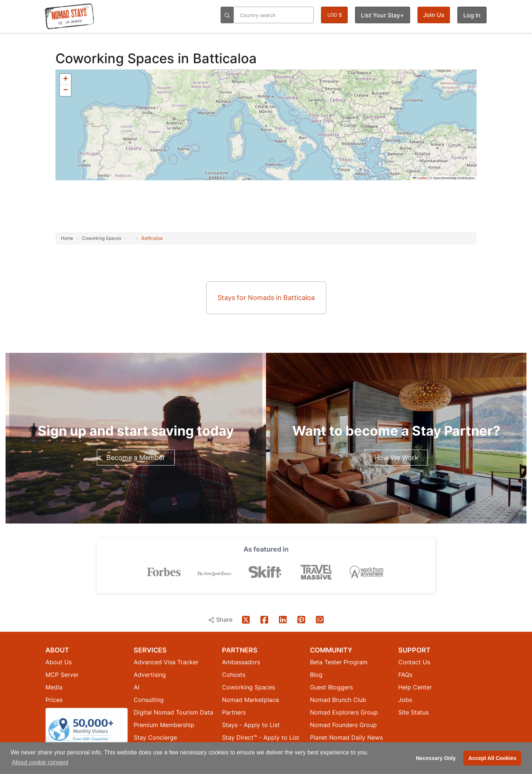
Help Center (415, 687)
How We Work (396, 458)
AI (137, 687)
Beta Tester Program (339, 662)
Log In (472, 15)
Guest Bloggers (331, 687)
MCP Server (62, 674)
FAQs (405, 674)
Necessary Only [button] (436, 758)
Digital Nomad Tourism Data (173, 712)
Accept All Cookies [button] (492, 758)
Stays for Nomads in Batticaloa (266, 298)
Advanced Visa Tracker (166, 662)
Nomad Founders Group (343, 724)
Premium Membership (164, 724)
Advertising (150, 674)
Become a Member (136, 458)
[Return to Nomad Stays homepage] (69, 16)
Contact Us (414, 662)
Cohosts (234, 674)
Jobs (405, 699)
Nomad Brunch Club (338, 699)
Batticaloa (152, 238)
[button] (65, 79)
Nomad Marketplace (250, 699)
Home (67, 238)
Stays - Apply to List (251, 724)
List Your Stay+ (383, 15)
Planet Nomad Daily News (346, 737)
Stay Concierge (155, 737)
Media (54, 687)
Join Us (434, 15)
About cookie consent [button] (40, 762)
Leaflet (420, 178)
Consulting (149, 699)
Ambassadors (241, 662)
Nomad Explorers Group (344, 712)
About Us (59, 662)
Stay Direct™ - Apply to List (261, 737)
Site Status (413, 712)
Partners (234, 712)
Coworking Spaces (117, 58)
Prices (54, 699)
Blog (316, 674)
